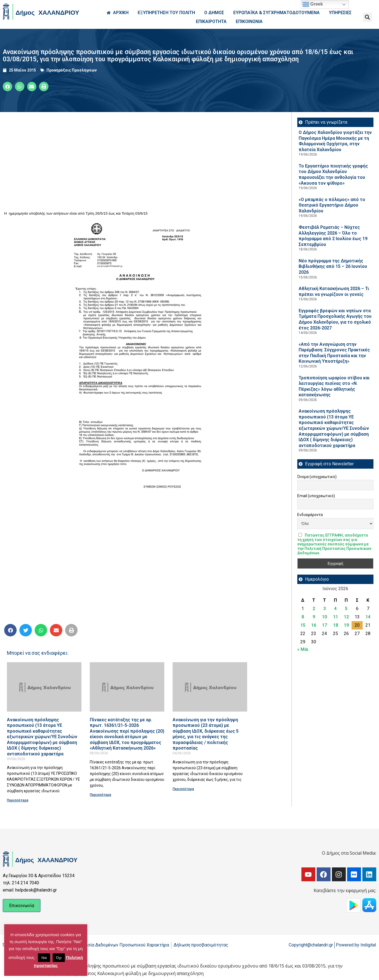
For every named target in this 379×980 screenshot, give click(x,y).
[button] (368, 17)
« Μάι (303, 649)
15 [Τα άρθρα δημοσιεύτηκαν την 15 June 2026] (303, 625)
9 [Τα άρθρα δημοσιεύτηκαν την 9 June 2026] (314, 617)
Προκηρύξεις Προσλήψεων (72, 70)
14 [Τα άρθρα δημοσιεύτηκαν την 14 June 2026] (368, 617)
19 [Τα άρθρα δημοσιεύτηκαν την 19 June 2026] (346, 625)
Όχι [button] (59, 958)
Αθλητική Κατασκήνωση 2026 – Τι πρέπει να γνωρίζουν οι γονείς (334, 291)
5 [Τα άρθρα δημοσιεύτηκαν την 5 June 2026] (346, 609)
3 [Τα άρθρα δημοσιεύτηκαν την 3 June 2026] (325, 609)
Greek (313, 4)
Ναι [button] (44, 958)
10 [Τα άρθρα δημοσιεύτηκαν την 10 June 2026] (324, 617)
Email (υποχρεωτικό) (316, 496)
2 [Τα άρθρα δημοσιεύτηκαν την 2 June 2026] (314, 609)
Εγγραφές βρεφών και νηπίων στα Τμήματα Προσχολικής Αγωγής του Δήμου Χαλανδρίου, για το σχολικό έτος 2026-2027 (335, 319)
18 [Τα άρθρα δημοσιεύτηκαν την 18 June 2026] (336, 625)
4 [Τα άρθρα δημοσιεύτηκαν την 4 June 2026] (335, 609)
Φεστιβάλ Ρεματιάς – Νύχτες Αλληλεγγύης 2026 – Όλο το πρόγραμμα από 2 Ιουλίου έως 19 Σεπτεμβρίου (333, 236)
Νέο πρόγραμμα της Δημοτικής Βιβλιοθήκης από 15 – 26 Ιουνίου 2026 (333, 266)
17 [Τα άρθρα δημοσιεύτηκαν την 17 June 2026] (324, 625)
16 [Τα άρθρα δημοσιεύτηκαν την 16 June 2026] (314, 625)
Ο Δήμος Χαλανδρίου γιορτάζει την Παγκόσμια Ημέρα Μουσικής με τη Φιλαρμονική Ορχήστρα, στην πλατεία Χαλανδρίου (335, 141)
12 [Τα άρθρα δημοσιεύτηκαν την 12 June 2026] (346, 617)
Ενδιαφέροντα (310, 515)
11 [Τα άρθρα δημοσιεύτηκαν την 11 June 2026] (336, 617)
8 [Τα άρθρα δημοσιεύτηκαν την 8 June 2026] (303, 617)
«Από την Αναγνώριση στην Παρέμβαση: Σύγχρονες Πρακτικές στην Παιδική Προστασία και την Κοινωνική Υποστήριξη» (334, 353)
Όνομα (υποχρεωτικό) (317, 477)
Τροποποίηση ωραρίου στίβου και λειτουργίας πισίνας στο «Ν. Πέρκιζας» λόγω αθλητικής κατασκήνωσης (334, 386)
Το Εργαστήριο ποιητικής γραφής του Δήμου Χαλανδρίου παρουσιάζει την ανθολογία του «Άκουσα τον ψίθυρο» (333, 175)
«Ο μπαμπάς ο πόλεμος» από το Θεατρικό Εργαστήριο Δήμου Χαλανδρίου (332, 205)
